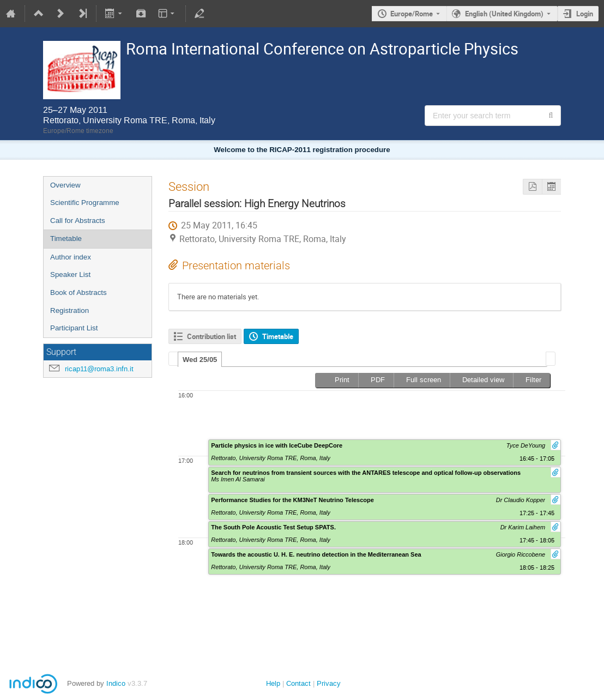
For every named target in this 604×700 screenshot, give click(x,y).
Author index (71, 257)
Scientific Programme (85, 203)
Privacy (329, 683)
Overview (65, 185)
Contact (298, 683)
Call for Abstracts (78, 221)
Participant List (74, 328)
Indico (116, 683)
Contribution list (212, 336)
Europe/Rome (412, 14)
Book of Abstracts (78, 292)
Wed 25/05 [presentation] (200, 360)
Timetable (66, 239)
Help (273, 683)
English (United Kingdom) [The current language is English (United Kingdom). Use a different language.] (504, 14)
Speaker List (70, 274)
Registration (70, 310)
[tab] (200, 359)
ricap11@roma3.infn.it (99, 369)
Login (585, 14)
